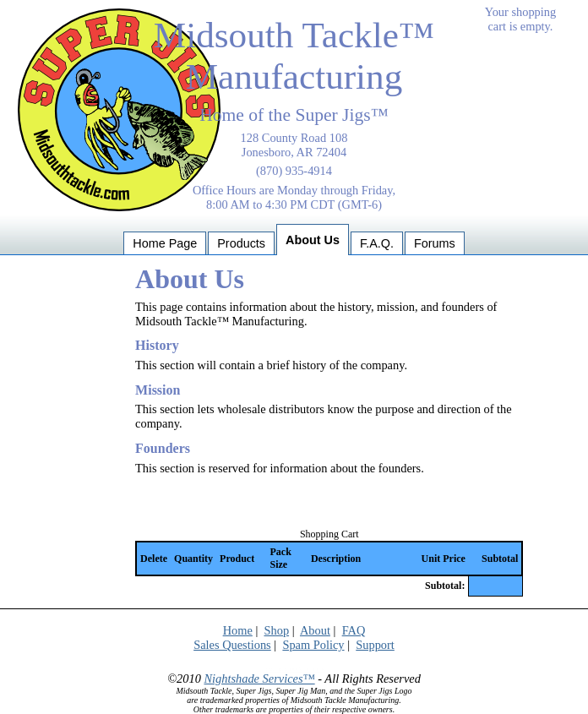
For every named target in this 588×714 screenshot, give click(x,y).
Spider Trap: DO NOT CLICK (294, 669)
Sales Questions (232, 645)
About (315, 630)
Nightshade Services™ (259, 679)
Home (238, 630)
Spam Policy (313, 645)
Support (375, 645)
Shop (276, 630)
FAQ (354, 630)
